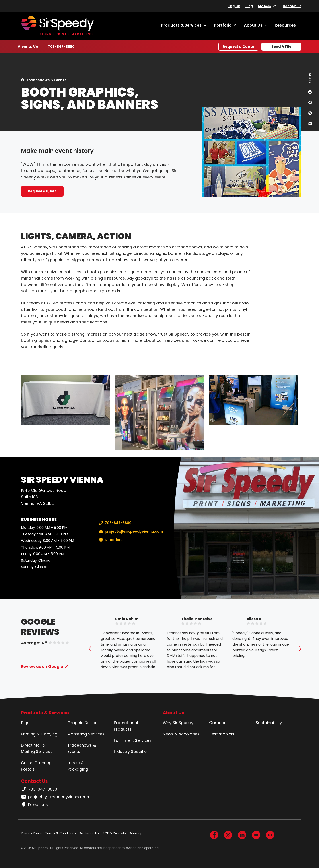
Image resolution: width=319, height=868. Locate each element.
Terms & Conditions (61, 833)
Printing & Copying (39, 734)
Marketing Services (86, 734)
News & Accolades (181, 734)
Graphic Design (83, 723)
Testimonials (222, 734)
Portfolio (223, 25)
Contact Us (292, 6)
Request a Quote (238, 47)
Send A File (281, 47)
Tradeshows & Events (46, 80)
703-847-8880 (61, 46)
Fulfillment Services (133, 740)
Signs (26, 723)
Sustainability (269, 723)
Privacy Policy (31, 833)
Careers (217, 723)
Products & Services (181, 25)
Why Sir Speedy (178, 723)
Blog (249, 6)
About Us (253, 25)
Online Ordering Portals (36, 766)
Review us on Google (42, 666)
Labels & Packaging (78, 766)
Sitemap (136, 833)
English (234, 6)
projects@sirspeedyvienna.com (130, 532)
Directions (111, 540)
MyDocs (264, 6)
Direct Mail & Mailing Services (37, 748)
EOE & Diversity (115, 833)
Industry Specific (130, 751)
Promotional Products (126, 726)
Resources (285, 25)
